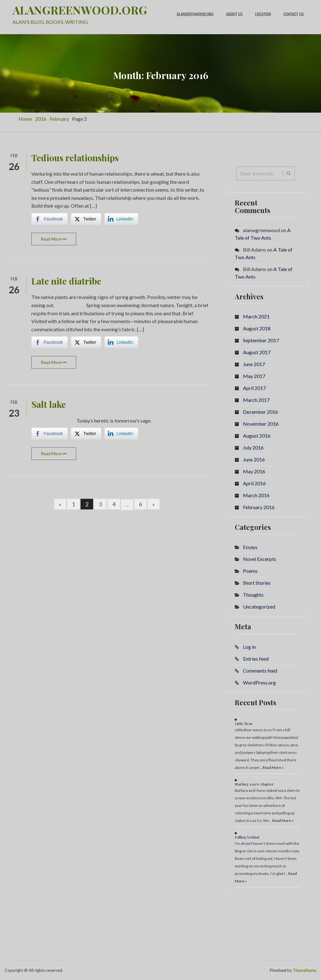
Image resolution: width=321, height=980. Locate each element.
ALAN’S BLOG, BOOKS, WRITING (50, 21)
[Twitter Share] (86, 219)
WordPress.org (259, 682)
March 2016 (256, 495)
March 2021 (256, 316)
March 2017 (256, 399)
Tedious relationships (75, 157)
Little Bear (244, 723)
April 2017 (254, 388)
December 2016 (260, 411)
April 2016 (254, 483)
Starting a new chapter (254, 784)
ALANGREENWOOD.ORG (80, 10)
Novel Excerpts (260, 559)
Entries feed (256, 658)
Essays (250, 547)
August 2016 (257, 435)
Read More (54, 239)
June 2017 (254, 364)
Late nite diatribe (66, 281)
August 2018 (257, 328)
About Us (234, 14)
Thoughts (253, 595)
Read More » (273, 767)
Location (263, 14)
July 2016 (253, 447)
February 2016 (259, 507)
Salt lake (49, 404)
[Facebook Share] (50, 219)
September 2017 (261, 340)
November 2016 (261, 423)
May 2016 (254, 471)
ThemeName (305, 970)
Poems (250, 571)
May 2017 (254, 376)
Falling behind (247, 837)
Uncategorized (259, 607)
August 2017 (257, 352)
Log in (249, 646)
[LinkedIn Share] (121, 219)
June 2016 (254, 459)
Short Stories (257, 583)
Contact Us (294, 14)
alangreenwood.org (195, 14)
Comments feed (260, 670)
